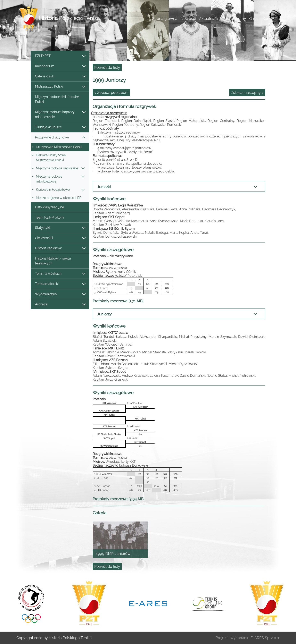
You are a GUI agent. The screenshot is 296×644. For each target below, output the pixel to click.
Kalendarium (60, 66)
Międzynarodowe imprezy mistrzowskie (60, 114)
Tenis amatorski (60, 284)
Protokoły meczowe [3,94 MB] (119, 499)
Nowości (188, 19)
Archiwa (60, 304)
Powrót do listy (107, 67)
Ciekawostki (60, 238)
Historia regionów (60, 248)
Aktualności (209, 19)
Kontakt (269, 19)
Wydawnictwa (60, 294)
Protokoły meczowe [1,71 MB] (118, 301)
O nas (254, 19)
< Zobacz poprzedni (111, 92)
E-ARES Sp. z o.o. (265, 638)
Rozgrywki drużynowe (60, 138)
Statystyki (60, 228)
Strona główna (165, 19)
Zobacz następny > (247, 92)
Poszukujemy (234, 19)
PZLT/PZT (60, 56)
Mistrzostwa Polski (60, 87)
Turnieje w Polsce (60, 127)
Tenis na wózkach (60, 274)
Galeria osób (60, 77)
